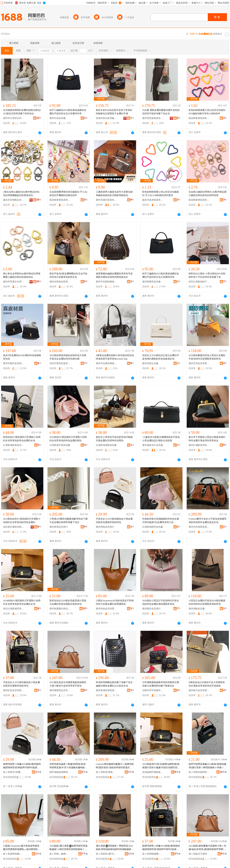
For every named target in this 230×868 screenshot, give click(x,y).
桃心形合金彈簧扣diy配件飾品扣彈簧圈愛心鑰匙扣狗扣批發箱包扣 (22, 275)
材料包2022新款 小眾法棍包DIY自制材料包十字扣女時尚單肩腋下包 (207, 275)
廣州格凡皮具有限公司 (199, 690)
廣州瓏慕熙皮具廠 (151, 282)
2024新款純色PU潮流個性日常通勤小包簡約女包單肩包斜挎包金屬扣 (22, 521)
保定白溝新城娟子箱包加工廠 (199, 282)
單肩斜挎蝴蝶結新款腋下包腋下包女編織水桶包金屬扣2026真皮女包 (114, 684)
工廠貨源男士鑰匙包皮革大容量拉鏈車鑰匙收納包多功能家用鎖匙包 (114, 194)
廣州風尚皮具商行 (151, 609)
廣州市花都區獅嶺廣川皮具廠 (106, 363)
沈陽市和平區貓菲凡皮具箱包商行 (153, 690)
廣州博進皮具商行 (105, 527)
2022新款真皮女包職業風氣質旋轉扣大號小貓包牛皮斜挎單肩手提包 (68, 684)
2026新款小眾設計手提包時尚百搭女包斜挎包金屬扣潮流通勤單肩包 (161, 602)
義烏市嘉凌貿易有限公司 (153, 200)
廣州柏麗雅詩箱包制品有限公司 (60, 609)
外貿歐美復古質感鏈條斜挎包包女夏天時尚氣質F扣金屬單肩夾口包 (161, 521)
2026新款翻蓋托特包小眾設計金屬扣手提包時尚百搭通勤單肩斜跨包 (207, 357)
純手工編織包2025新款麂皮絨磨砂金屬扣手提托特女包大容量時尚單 (68, 112)
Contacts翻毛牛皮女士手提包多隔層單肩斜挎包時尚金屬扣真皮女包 (208, 521)
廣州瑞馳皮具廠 (197, 609)
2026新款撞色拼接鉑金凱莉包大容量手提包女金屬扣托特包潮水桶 (68, 357)
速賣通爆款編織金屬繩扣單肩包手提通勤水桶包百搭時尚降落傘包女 (114, 275)
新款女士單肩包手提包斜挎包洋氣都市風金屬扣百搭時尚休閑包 (114, 439)
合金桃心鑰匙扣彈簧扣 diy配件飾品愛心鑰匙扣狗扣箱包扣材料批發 (208, 194)
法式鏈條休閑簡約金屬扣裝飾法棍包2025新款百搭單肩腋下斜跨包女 (22, 112)
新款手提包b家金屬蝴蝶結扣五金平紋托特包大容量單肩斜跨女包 (68, 275)
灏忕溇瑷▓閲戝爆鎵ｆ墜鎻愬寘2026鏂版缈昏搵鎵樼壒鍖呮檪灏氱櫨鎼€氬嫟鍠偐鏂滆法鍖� (114, 848)
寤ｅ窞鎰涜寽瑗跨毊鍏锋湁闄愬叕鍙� (199, 854)
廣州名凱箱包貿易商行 (60, 282)
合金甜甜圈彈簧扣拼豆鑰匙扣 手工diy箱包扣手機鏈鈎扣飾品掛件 (68, 194)
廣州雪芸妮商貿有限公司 (153, 118)
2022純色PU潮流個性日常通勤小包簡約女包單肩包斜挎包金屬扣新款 (68, 439)
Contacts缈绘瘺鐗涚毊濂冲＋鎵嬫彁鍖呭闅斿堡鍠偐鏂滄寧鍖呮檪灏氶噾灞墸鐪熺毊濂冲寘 (115, 766)
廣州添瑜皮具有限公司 (106, 609)
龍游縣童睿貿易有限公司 (199, 118)
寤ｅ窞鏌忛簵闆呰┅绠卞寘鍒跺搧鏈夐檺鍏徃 (199, 772)
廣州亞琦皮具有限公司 (199, 363)
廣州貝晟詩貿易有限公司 (106, 200)
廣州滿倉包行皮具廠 (153, 445)
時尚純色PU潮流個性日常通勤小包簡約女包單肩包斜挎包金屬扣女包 (22, 439)
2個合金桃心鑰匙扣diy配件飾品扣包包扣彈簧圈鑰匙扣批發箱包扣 (21, 194)
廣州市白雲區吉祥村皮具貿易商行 (14, 118)
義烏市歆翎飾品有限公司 (14, 200)
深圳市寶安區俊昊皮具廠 (60, 363)
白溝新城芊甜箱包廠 (60, 445)
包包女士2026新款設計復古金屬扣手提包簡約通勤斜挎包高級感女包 (161, 357)
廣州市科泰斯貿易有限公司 (199, 527)
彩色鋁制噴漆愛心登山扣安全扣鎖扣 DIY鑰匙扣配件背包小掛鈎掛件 (207, 112)
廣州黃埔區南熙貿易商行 (106, 690)
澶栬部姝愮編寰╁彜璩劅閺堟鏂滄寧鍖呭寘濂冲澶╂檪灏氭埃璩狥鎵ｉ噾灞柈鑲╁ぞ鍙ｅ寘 (68, 766)
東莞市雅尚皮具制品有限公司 (14, 363)
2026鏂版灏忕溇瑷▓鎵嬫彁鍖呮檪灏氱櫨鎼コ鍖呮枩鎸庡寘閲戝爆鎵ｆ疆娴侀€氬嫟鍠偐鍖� (68, 848)
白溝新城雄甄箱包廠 (106, 445)
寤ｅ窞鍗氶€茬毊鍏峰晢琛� (14, 772)
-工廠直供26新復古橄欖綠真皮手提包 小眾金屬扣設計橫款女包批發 (161, 439)
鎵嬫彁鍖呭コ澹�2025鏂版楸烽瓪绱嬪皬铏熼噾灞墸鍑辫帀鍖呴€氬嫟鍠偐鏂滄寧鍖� (22, 766)
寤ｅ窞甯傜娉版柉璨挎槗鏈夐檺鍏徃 (106, 772)
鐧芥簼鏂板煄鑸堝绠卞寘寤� (60, 772)
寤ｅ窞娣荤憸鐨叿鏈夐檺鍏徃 (14, 854)
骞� (38, 772)
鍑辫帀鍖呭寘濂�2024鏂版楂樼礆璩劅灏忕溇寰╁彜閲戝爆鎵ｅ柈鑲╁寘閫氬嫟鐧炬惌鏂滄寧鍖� (207, 766)
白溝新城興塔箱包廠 (153, 527)
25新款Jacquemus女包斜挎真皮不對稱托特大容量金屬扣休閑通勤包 (115, 602)
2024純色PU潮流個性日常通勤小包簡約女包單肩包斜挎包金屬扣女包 (22, 602)
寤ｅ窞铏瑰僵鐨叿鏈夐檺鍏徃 (153, 854)
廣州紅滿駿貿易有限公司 (199, 445)
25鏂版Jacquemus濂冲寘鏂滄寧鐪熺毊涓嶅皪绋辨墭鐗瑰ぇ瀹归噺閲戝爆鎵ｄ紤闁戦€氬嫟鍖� (21, 848)
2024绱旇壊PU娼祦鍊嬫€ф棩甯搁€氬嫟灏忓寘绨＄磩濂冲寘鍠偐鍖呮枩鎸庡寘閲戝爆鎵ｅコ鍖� (161, 766)
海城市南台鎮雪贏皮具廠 (106, 118)
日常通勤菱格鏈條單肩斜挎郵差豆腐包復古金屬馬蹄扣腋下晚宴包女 (161, 684)
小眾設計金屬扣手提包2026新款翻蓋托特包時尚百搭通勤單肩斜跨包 (207, 602)
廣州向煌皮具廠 (58, 118)
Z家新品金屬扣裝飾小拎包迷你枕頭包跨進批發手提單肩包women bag (115, 357)
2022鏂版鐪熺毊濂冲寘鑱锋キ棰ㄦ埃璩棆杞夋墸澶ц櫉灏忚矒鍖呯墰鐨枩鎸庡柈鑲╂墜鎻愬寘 (207, 848)
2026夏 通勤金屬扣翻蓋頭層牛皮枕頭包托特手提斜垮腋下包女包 (161, 112)
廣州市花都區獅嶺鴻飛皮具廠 (106, 282)
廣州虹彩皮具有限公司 (14, 690)
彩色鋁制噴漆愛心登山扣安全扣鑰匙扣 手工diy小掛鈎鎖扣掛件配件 (161, 194)
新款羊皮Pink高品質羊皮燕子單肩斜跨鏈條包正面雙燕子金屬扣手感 (114, 112)
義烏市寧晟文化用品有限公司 (14, 282)
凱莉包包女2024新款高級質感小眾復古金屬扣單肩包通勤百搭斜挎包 (68, 602)
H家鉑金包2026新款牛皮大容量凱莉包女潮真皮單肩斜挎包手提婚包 (207, 684)
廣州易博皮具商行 (59, 527)
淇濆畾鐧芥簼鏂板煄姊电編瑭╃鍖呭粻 (153, 772)
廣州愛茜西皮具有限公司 (60, 690)
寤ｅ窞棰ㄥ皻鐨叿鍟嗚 (60, 854)
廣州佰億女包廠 (150, 363)
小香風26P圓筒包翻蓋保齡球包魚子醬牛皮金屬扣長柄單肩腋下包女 (69, 521)
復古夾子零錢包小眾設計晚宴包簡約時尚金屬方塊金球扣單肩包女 (207, 439)
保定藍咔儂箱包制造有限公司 (14, 527)
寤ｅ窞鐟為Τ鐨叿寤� (106, 854)
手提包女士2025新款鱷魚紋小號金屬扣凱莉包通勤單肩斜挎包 (114, 521)
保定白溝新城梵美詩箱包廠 (14, 609)
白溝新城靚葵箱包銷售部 (14, 445)
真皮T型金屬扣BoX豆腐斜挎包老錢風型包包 (22, 357)
